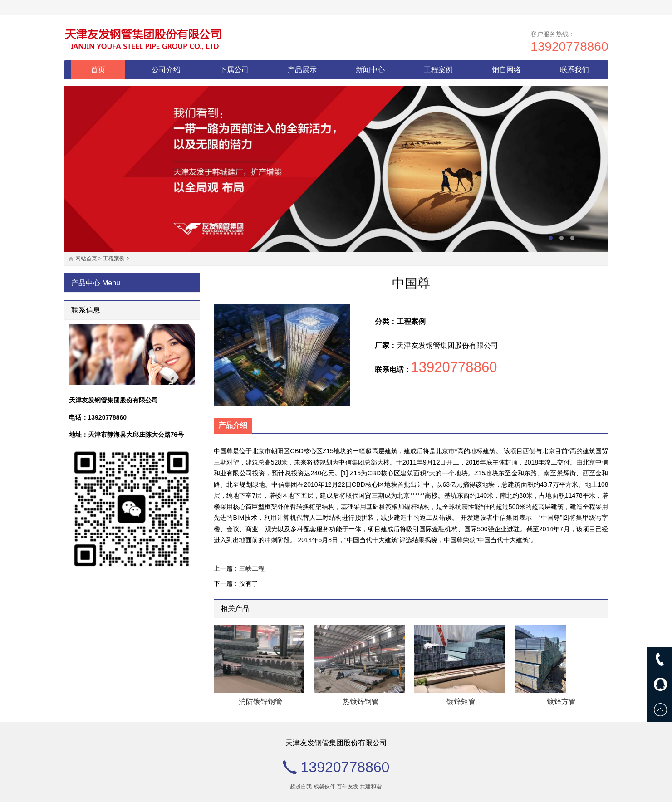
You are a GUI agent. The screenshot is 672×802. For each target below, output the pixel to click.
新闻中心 (370, 70)
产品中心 (86, 283)
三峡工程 (252, 568)
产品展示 (302, 70)
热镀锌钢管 (361, 702)
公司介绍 (166, 70)
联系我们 (574, 70)
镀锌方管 (561, 702)
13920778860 (569, 46)
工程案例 (438, 70)
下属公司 (234, 70)
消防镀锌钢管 (260, 702)
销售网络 (506, 70)
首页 (98, 70)
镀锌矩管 (461, 702)
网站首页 (86, 259)
